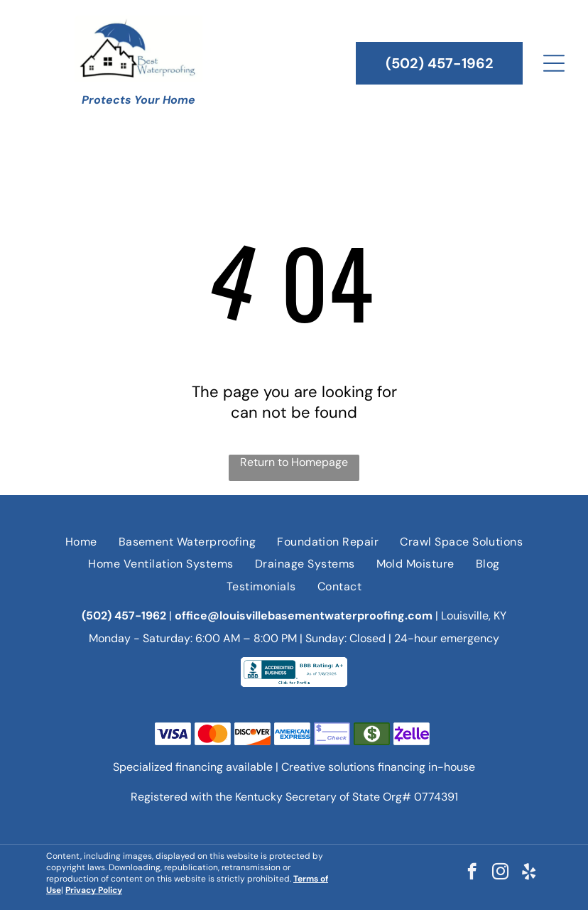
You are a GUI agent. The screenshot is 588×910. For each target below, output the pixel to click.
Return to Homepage (294, 462)
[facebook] (472, 873)
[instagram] (500, 873)
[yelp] (529, 873)
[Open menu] (554, 63)
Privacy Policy (94, 890)
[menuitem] (81, 542)
